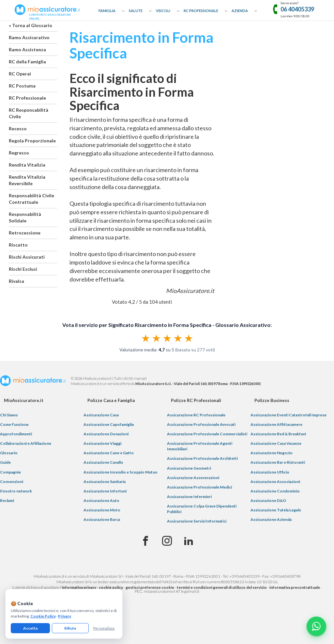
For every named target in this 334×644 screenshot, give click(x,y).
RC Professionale (201, 11)
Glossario (9, 453)
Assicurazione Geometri (189, 468)
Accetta (30, 628)
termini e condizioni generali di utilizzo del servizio (222, 587)
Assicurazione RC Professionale (196, 415)
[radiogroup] (167, 338)
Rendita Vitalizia (27, 165)
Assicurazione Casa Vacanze (276, 443)
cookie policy (111, 587)
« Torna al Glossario (30, 25)
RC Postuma (22, 86)
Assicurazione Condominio (275, 491)
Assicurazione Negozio (272, 453)
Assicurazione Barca (102, 519)
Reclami (7, 500)
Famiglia (107, 11)
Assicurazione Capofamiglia (109, 424)
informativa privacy (79, 587)
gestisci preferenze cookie (150, 587)
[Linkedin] (189, 541)
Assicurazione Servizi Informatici (197, 521)
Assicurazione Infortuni (105, 491)
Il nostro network (16, 491)
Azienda (240, 11)
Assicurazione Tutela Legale (276, 510)
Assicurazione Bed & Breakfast (278, 434)
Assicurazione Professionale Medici (199, 487)
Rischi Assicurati (27, 257)
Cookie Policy (43, 616)
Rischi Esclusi (23, 269)
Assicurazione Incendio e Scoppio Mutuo (121, 472)
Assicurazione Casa (101, 415)
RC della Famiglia (27, 62)
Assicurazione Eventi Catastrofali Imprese (288, 415)
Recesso (18, 129)
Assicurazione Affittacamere (276, 424)
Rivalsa (16, 281)
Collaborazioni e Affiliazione (26, 443)
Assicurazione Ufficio (270, 472)
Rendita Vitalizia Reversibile (27, 180)
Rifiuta (70, 628)
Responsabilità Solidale (25, 217)
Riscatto (18, 245)
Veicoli (163, 11)
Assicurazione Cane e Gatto (109, 453)
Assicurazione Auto (101, 500)
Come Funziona (14, 424)
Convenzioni (12, 482)
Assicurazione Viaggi (102, 443)
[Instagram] (167, 541)
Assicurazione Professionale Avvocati (201, 424)
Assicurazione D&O (268, 500)
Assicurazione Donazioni (106, 434)
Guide (5, 462)
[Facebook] (145, 541)
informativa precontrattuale (295, 587)
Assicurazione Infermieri (189, 497)
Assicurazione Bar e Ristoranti (278, 462)
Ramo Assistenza (27, 49)
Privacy (65, 616)
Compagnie (10, 472)
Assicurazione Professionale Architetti (202, 458)
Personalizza (104, 628)
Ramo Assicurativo (29, 37)
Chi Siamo (9, 415)
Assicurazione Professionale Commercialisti (207, 434)
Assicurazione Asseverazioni (193, 478)
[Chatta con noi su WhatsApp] (316, 626)
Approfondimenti (16, 434)
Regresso (19, 153)
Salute (136, 11)
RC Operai (20, 74)
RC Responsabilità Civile (29, 113)
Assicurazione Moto (102, 510)
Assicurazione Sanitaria (105, 482)
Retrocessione (25, 233)
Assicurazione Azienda (271, 519)
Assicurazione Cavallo (103, 462)
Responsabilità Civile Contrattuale (31, 199)
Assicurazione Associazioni (275, 482)
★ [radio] (146, 338)
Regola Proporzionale (32, 141)
